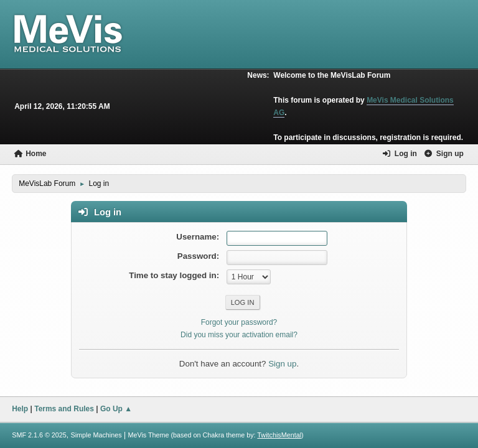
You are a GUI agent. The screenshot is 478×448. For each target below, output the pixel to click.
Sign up (282, 364)
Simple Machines (96, 435)
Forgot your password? (239, 322)
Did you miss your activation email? (239, 335)
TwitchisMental (279, 435)
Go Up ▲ (116, 409)
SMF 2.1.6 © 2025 (39, 435)
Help (20, 409)
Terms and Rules (64, 409)
